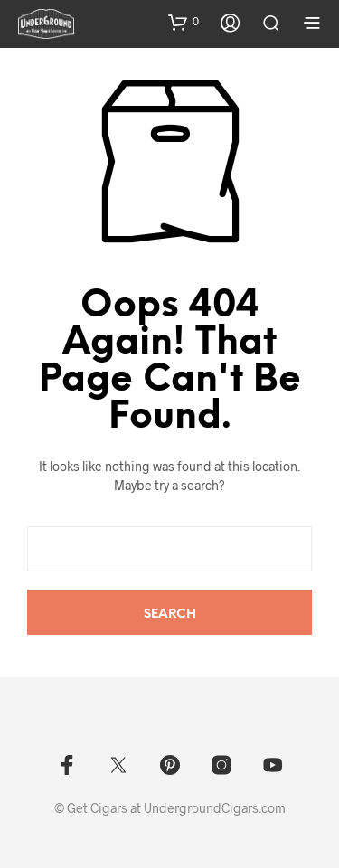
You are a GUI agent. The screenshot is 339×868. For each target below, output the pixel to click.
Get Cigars (97, 808)
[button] (184, 22)
